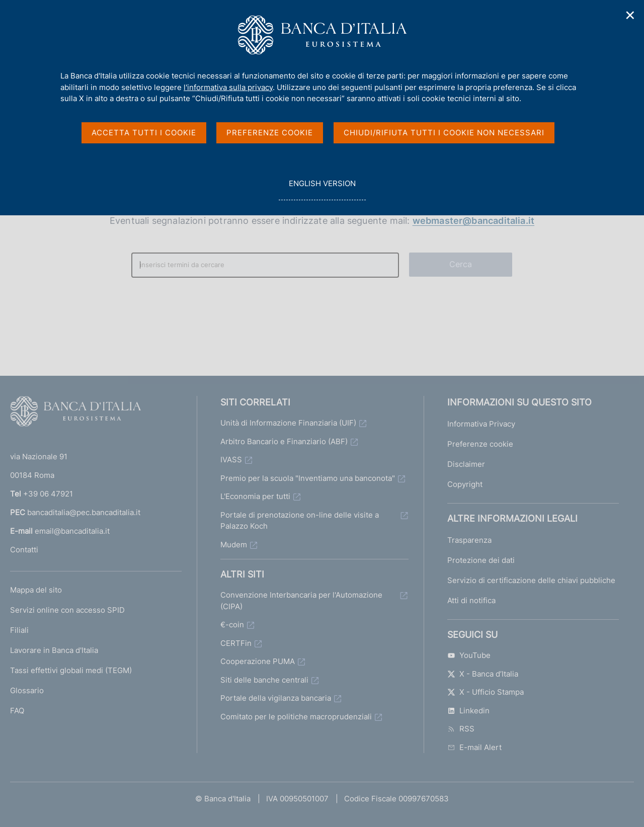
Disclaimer (466, 464)
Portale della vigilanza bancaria (276, 698)
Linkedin (468, 711)
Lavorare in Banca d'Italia (54, 650)
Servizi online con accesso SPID (67, 610)
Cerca (461, 264)
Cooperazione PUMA (258, 661)
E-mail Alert (474, 747)
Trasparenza (469, 540)
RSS (461, 729)
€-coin (232, 625)
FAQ (17, 711)
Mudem (234, 545)
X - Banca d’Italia (483, 674)
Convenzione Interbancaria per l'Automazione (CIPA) (301, 601)
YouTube (469, 655)
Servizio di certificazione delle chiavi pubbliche (531, 580)
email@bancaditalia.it (72, 531)
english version (322, 189)
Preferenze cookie (480, 444)
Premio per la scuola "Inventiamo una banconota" (308, 478)
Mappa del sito (36, 590)
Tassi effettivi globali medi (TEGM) (71, 670)
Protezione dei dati (481, 560)
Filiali (19, 630)
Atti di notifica (471, 600)
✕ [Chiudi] (630, 15)
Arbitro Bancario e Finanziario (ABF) (284, 441)
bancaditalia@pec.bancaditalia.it (84, 512)
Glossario (27, 690)
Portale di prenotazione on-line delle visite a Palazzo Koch (300, 521)
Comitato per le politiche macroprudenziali (296, 717)
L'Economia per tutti (255, 496)
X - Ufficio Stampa (486, 692)
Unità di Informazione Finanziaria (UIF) (288, 423)
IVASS (231, 460)
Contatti (24, 550)
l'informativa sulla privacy (228, 87)
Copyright (465, 484)
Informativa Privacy (481, 424)
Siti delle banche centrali (264, 680)
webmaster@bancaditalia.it (474, 221)
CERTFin (236, 643)
